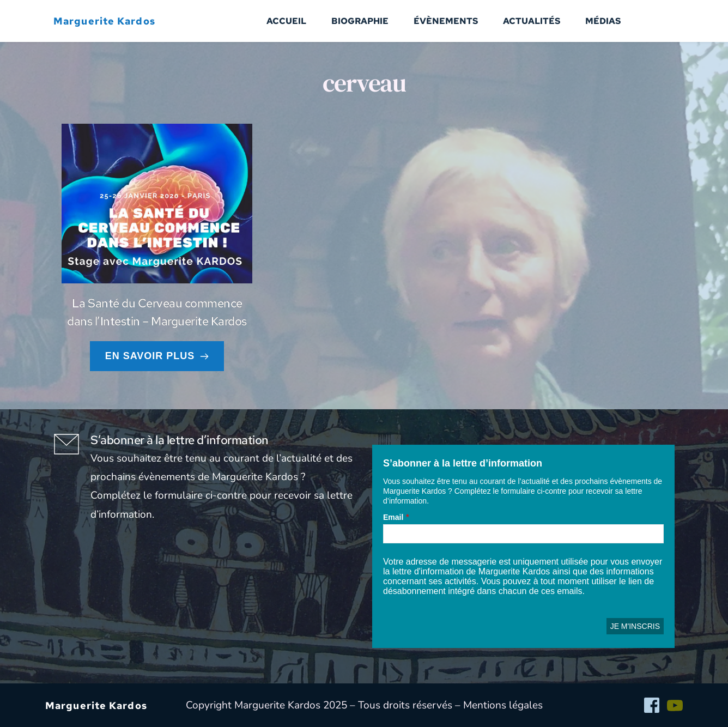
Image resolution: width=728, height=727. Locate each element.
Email (393, 517)
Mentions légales (503, 705)
